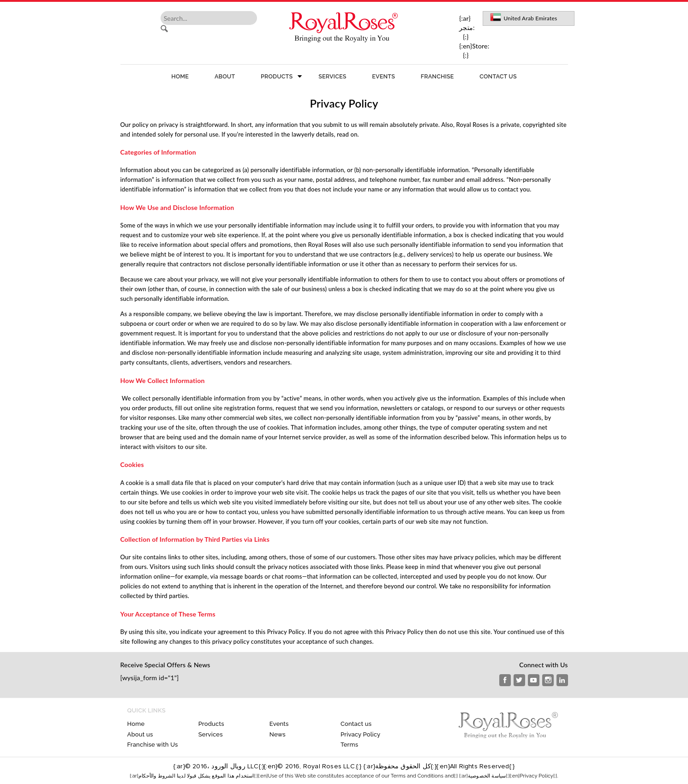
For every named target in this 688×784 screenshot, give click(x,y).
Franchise (437, 76)
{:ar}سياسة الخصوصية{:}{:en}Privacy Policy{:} (508, 776)
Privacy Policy (360, 734)
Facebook (505, 680)
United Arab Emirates (531, 18)
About (225, 76)
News (278, 734)
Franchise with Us (153, 745)
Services (332, 76)
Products (277, 76)
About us (140, 734)
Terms (349, 745)
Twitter (519, 680)
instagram (548, 680)
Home (180, 76)
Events (383, 76)
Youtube (534, 680)
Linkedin (562, 680)
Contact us (498, 76)
